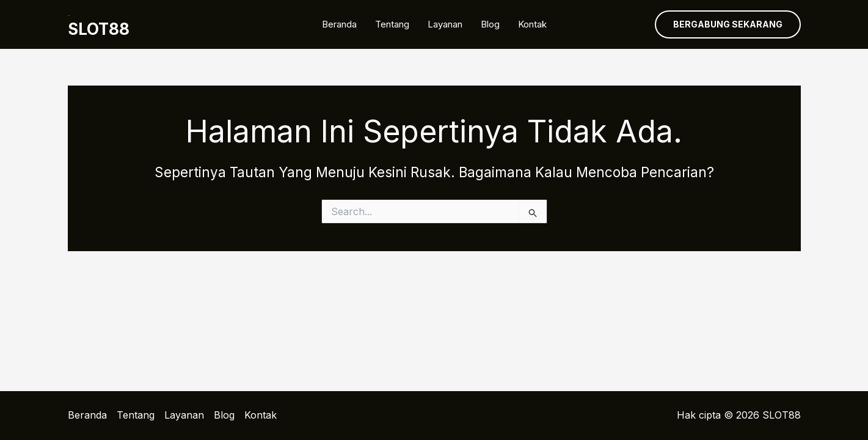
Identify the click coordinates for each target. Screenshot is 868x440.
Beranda (339, 24)
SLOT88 (99, 29)
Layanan (445, 24)
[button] (728, 24)
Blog (490, 24)
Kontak (532, 24)
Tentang (392, 24)
